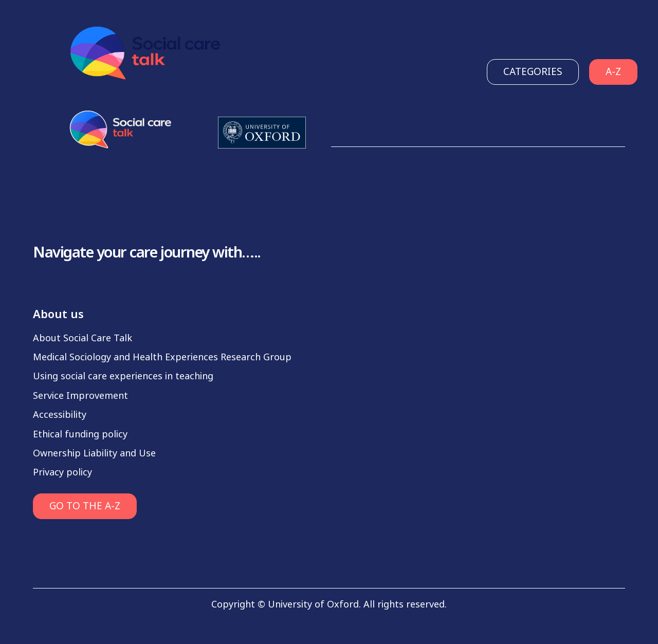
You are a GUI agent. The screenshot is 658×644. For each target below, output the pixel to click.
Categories (533, 72)
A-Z (613, 72)
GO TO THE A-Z (85, 506)
